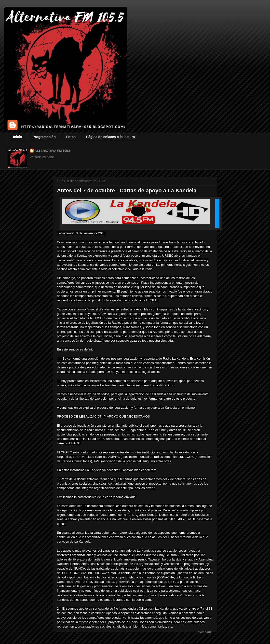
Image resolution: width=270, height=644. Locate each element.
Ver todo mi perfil (42, 157)
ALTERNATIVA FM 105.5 (53, 151)
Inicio (18, 137)
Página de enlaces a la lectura (110, 137)
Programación (44, 137)
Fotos (71, 137)
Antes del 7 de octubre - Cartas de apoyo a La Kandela (127, 190)
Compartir (205, 632)
